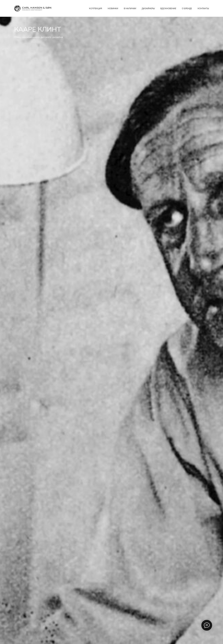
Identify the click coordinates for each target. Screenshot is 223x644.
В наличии (130, 9)
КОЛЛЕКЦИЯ (96, 9)
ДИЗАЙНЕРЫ (148, 9)
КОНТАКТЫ (203, 9)
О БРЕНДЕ (187, 9)
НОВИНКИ (113, 9)
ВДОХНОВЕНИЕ (168, 9)
